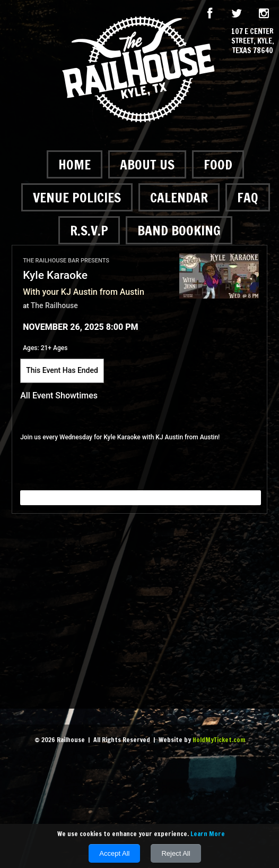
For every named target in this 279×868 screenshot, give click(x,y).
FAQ (248, 197)
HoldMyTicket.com (219, 740)
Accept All (114, 853)
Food (218, 164)
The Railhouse (54, 305)
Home (75, 164)
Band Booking (179, 230)
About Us (147, 164)
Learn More (208, 834)
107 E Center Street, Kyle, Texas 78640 (253, 41)
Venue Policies (77, 197)
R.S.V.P (89, 230)
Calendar (179, 197)
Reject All (176, 853)
